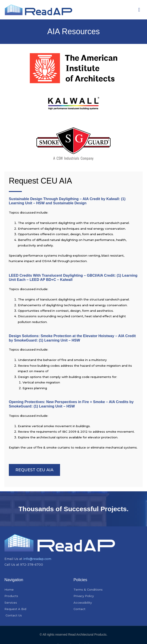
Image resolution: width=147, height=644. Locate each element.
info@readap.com (37, 559)
